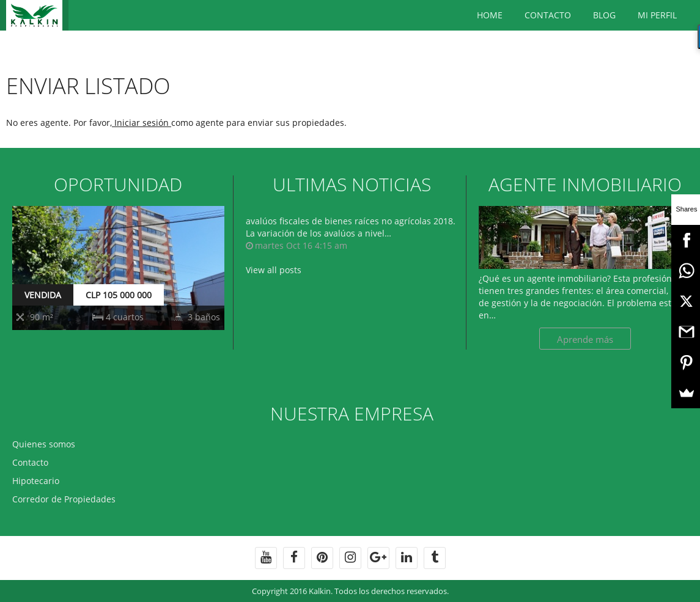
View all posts (274, 270)
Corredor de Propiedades (64, 499)
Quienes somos (44, 444)
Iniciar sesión (142, 123)
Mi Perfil (657, 15)
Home (490, 15)
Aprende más (585, 339)
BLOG (604, 15)
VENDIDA (43, 295)
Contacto (548, 15)
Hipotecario (36, 481)
